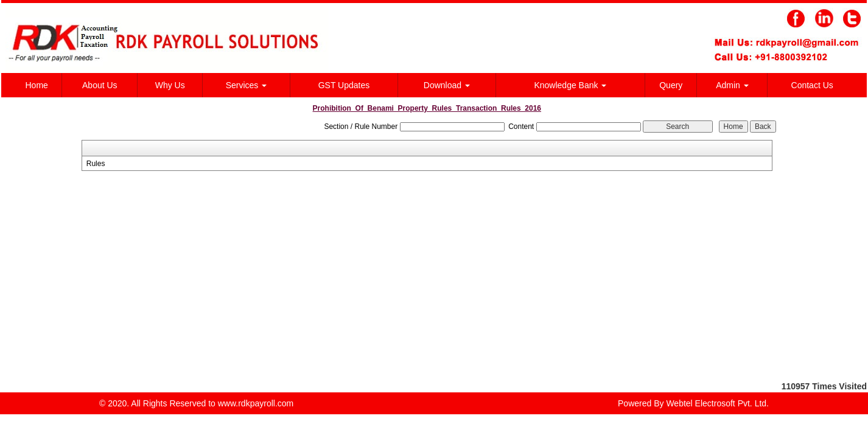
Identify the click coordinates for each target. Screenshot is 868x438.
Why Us (170, 85)
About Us (100, 85)
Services (247, 85)
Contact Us (812, 85)
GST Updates (344, 85)
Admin (732, 85)
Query (671, 85)
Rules (96, 164)
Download (447, 85)
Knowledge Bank (570, 85)
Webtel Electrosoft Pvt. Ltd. (717, 403)
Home (37, 85)
